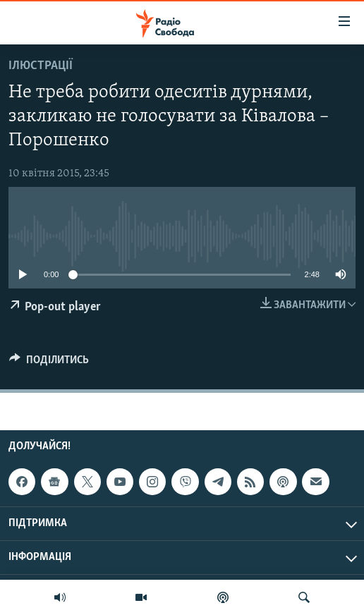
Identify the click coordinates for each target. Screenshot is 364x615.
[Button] (49, 363)
